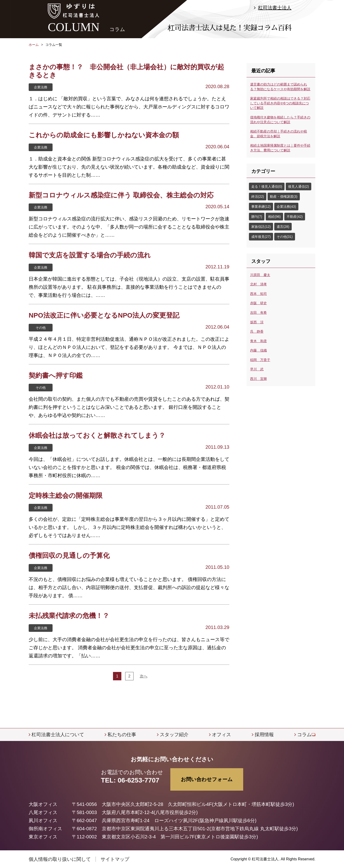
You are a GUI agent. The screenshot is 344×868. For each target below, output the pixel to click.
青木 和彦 (258, 341)
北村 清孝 (258, 284)
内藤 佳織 (258, 350)
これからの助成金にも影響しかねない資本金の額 (104, 135)
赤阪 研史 (258, 303)
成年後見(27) (261, 237)
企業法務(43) (286, 207)
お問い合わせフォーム (207, 779)
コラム (304, 735)
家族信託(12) (261, 227)
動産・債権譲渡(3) (284, 197)
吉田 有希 (258, 313)
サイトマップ (115, 859)
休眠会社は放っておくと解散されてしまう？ (97, 435)
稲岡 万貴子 (260, 360)
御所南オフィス (45, 829)
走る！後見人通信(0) (267, 186)
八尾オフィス (43, 812)
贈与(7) (257, 217)
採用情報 (264, 735)
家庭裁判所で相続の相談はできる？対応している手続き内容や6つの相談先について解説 (280, 103)
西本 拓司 (258, 294)
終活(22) (258, 197)
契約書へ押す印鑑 (56, 375)
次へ (144, 676)
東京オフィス (43, 837)
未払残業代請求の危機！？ (69, 616)
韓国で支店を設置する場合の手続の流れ (90, 255)
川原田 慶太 (260, 275)
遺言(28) (283, 227)
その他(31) (285, 237)
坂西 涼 (257, 322)
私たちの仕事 (122, 735)
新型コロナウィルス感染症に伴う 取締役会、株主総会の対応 (121, 195)
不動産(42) (295, 217)
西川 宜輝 (258, 379)
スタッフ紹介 (174, 735)
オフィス (221, 735)
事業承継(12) (261, 207)
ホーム (34, 45)
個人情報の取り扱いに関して (60, 859)
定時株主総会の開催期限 (66, 496)
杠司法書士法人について (58, 735)
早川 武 (257, 369)
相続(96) (274, 217)
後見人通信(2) (298, 186)
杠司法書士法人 (275, 8)
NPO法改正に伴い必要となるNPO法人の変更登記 (104, 315)
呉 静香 (257, 331)
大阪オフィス (43, 804)
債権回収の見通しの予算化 (69, 556)
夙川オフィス (43, 820)
